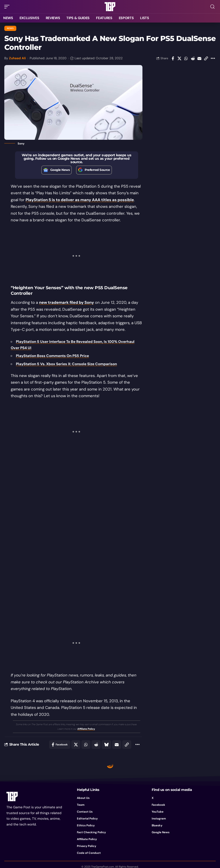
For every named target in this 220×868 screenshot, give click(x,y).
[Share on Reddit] (193, 58)
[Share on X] (179, 58)
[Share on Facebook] (173, 58)
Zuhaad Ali (17, 58)
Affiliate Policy (86, 729)
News (10, 28)
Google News (60, 170)
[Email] (199, 58)
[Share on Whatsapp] (186, 58)
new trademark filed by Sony (66, 303)
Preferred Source (97, 170)
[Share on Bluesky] (106, 745)
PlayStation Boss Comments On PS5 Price (52, 356)
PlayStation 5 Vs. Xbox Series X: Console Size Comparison (66, 364)
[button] (8, 7)
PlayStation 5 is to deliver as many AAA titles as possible (80, 200)
